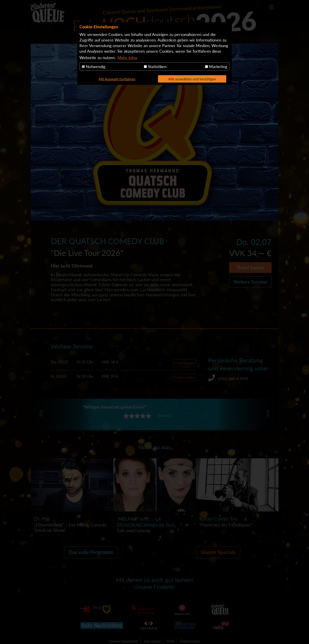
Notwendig (94, 66)
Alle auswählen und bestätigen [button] (192, 79)
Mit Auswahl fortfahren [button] (117, 79)
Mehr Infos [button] (127, 58)
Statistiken (155, 66)
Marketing (216, 66)
